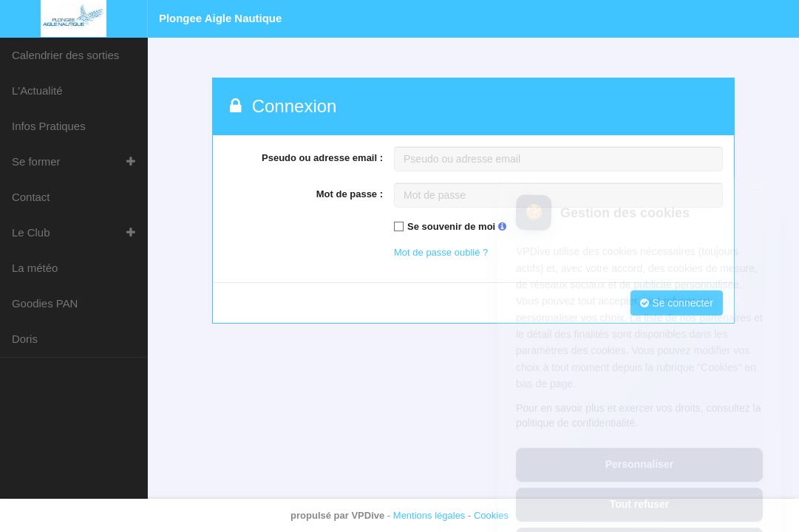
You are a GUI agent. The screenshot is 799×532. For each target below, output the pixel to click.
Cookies (491, 515)
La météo (35, 268)
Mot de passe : (350, 194)
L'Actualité (37, 91)
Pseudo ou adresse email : (322, 158)
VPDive (368, 515)
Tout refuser (640, 438)
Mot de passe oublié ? (441, 252)
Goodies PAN (45, 303)
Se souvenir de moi (457, 226)
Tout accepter (640, 478)
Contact (31, 197)
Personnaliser (640, 399)
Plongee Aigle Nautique (220, 18)
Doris (25, 339)
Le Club (31, 232)
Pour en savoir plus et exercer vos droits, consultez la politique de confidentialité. (639, 349)
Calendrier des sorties (65, 55)
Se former (36, 161)
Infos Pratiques (49, 126)
